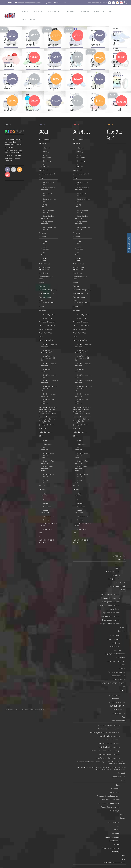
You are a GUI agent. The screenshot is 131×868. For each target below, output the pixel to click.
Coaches (43, 237)
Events (42, 282)
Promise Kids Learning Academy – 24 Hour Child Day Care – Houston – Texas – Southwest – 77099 (48, 421)
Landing (42, 310)
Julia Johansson (45, 248)
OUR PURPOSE (46, 333)
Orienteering (49, 516)
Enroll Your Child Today (46, 278)
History (46, 152)
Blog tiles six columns (47, 223)
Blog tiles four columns (48, 217)
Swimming (48, 529)
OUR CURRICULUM (47, 326)
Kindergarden (49, 315)
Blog (41, 178)
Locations (47, 161)
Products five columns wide (48, 455)
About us (43, 143)
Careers (84, 12)
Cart (45, 440)
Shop (41, 436)
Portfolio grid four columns (48, 351)
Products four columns (48, 462)
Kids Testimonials (46, 156)
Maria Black (44, 253)
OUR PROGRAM (46, 329)
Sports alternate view (49, 524)
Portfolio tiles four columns (49, 382)
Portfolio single (46, 370)
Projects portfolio (46, 340)
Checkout (47, 444)
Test (41, 533)
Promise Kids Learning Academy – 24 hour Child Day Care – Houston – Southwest (48, 410)
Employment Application (45, 268)
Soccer (42, 486)
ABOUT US (37, 12)
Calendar (70, 12)
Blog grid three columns (48, 200)
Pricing (46, 520)
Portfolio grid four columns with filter (48, 358)
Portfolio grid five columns (49, 346)
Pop (41, 337)
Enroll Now (44, 273)
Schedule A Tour (103, 12)
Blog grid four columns (48, 189)
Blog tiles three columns (48, 228)
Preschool (48, 318)
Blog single (44, 206)
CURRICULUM (53, 12)
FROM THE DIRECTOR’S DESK (47, 302)
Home (25, 12)
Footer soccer (45, 297)
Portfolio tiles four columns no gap (49, 388)
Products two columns (48, 475)
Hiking (46, 503)
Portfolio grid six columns (49, 365)
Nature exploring (45, 512)
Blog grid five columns (48, 183)
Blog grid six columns (47, 194)
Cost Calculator (45, 495)
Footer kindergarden (48, 290)
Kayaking (47, 507)
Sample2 (43, 428)
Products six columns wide (47, 469)
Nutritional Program (47, 322)
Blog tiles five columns (48, 211)
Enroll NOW (28, 20)
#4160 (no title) (45, 140)
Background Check (47, 174)
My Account (44, 449)
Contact (47, 148)
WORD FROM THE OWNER (47, 541)
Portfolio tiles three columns (47, 402)
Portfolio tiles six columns (49, 395)
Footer (42, 286)
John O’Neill (44, 242)
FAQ (45, 500)
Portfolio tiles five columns (49, 376)
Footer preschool (46, 293)
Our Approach (45, 166)
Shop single (44, 481)
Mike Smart (44, 259)
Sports (42, 489)
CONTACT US (45, 264)
